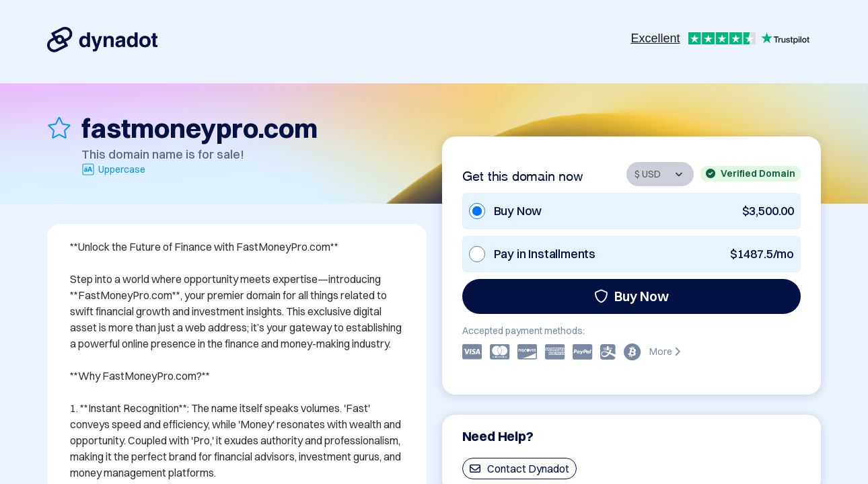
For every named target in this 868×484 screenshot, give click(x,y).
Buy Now (631, 296)
